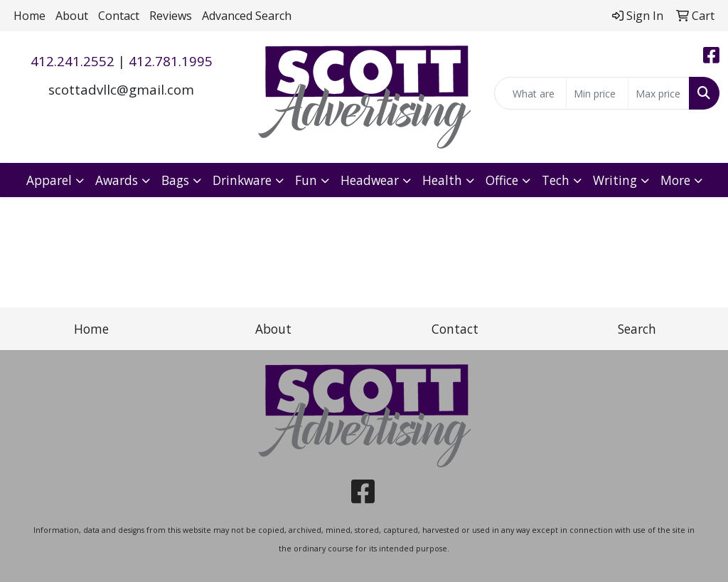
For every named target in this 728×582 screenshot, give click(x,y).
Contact (119, 16)
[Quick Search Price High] (659, 93)
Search (637, 329)
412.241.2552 (73, 61)
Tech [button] (556, 180)
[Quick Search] (530, 93)
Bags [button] (175, 180)
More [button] (675, 180)
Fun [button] (306, 180)
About (72, 16)
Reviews (171, 16)
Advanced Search (247, 16)
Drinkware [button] (242, 180)
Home (30, 16)
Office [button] (502, 180)
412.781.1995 (171, 61)
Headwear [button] (370, 180)
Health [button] (442, 180)
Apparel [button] (49, 180)
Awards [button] (117, 180)
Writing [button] (615, 180)
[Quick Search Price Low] (597, 93)
